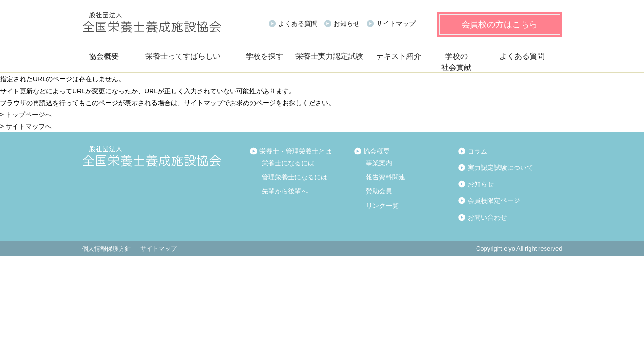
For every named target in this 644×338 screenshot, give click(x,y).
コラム (477, 151)
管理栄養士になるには (295, 177)
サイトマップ (396, 23)
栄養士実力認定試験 (329, 56)
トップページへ (29, 115)
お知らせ (347, 23)
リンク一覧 (382, 206)
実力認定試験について (500, 168)
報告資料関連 (386, 177)
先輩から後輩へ (285, 191)
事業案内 (379, 163)
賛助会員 (379, 191)
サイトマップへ (29, 126)
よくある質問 (298, 23)
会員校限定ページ (494, 200)
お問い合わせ (487, 217)
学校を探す (265, 56)
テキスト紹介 (399, 56)
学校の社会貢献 (456, 62)
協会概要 (104, 56)
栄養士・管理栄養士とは (295, 151)
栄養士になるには (288, 163)
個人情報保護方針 (106, 249)
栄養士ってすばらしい (183, 56)
